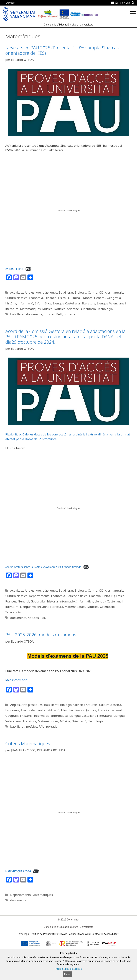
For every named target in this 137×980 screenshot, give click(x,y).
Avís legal (24, 934)
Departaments (39, 596)
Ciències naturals (111, 292)
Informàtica (43, 303)
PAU (59, 314)
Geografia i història (44, 601)
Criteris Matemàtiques (28, 743)
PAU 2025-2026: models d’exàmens (41, 635)
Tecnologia (105, 309)
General (100, 298)
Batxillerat (66, 292)
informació (25, 303)
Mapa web (84, 934)
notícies (49, 314)
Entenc (68, 974)
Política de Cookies (66, 934)
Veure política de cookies (69, 969)
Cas (128, 3)
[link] (113, 3)
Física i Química (69, 298)
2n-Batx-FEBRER (14, 269)
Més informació (16, 680)
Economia (36, 298)
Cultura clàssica (16, 298)
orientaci (73, 309)
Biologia (81, 292)
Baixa (28, 269)
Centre (93, 292)
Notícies (60, 309)
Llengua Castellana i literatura (74, 303)
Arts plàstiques (47, 292)
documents (34, 314)
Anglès (30, 292)
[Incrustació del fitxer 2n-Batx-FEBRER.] (68, 210)
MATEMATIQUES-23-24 (18, 871)
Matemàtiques (30, 309)
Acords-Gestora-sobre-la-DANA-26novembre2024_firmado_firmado (43, 567)
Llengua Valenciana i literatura (42, 607)
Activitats (17, 292)
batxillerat (17, 314)
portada (69, 314)
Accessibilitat (111, 934)
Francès (87, 298)
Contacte (97, 934)
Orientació (88, 309)
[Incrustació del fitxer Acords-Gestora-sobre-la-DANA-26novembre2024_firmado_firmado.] (68, 508)
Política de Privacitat (42, 934)
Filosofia (50, 298)
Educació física (77, 596)
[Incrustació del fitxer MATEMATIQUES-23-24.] (68, 813)
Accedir (11, 3)
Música (47, 309)
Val (122, 3)
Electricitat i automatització (40, 710)
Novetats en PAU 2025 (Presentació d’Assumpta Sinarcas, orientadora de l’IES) (62, 50)
